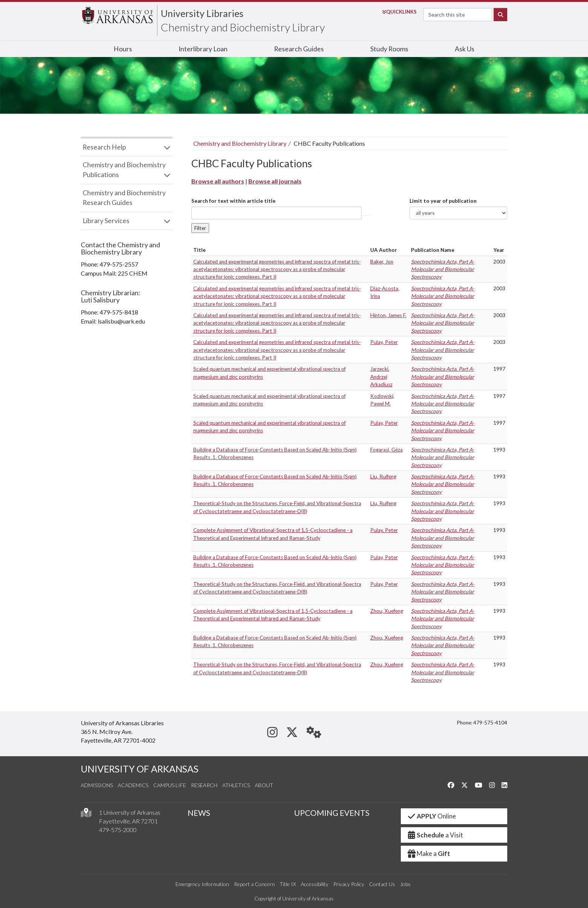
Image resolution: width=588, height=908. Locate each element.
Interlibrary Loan (203, 49)
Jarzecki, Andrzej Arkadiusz (381, 377)
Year (499, 250)
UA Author (384, 250)
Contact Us (382, 884)
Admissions (97, 785)
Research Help (104, 147)
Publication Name (433, 250)
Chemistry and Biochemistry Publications (124, 170)
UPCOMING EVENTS (332, 813)
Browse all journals (275, 181)
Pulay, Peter (384, 342)
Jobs (405, 884)
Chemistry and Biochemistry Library (243, 27)
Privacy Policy (349, 884)
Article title (366, 213)
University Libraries (202, 13)
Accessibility (315, 884)
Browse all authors (218, 181)
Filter (200, 228)
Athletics (236, 785)
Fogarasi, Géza (386, 450)
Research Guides (299, 49)
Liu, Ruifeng (383, 476)
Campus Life (170, 785)
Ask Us (465, 49)
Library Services (106, 221)
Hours (123, 49)
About (264, 785)
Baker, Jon (382, 262)
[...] (276, 213)
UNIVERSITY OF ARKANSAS (140, 769)
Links (399, 12)
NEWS (199, 813)
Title (199, 250)
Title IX (288, 884)
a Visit (435, 835)
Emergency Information (202, 884)
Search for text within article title (233, 201)
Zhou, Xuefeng (387, 611)
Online (432, 816)
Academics (133, 785)
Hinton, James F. (388, 315)
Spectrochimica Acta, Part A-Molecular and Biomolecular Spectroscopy (443, 269)
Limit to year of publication (443, 201)
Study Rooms (389, 49)
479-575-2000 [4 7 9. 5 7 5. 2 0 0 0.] (118, 830)
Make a (429, 853)
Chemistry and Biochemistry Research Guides (124, 198)
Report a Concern (254, 884)
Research (204, 785)
